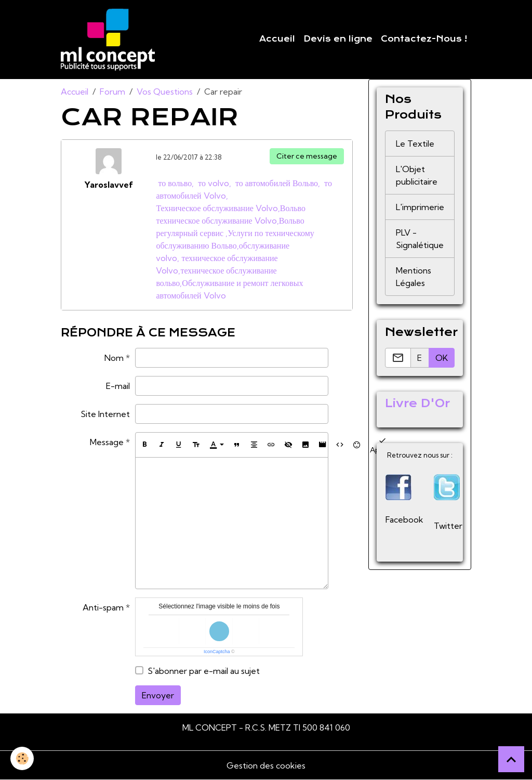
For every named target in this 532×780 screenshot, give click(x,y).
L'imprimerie (420, 207)
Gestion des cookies (266, 765)
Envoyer (158, 695)
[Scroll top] (511, 759)
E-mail (118, 386)
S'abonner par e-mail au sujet (204, 671)
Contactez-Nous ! (424, 39)
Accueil (277, 39)
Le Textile (415, 144)
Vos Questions (165, 92)
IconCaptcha (217, 652)
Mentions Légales (414, 277)
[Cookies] (22, 758)
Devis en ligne (338, 39)
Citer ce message (307, 156)
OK (442, 358)
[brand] (110, 40)
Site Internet (105, 414)
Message (107, 442)
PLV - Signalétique (420, 239)
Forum (112, 92)
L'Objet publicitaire (417, 175)
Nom (114, 358)
